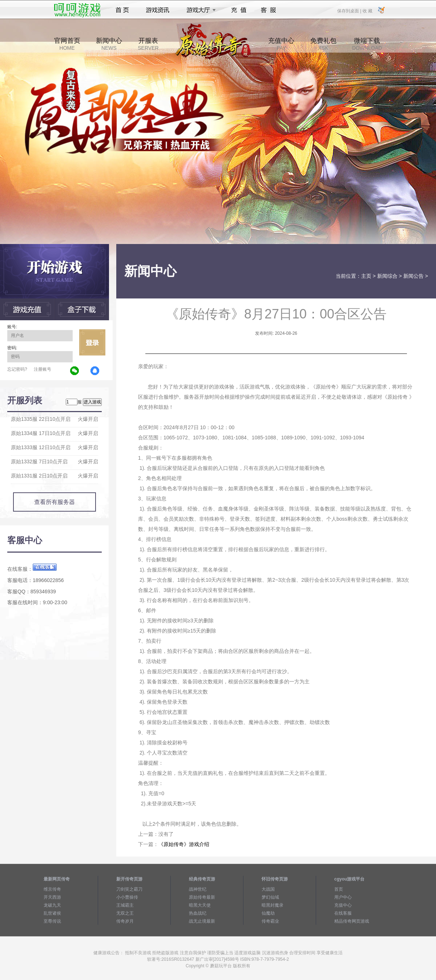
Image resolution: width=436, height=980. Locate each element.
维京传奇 (52, 889)
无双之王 (125, 913)
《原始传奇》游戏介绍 (184, 844)
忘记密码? (17, 369)
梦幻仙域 (270, 897)
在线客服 (343, 913)
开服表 (148, 44)
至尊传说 (52, 921)
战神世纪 (198, 889)
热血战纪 (198, 913)
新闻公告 (413, 276)
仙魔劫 (268, 913)
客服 (269, 10)
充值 (239, 10)
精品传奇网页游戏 (352, 921)
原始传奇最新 (202, 897)
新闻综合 (387, 276)
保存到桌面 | (350, 11)
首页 (122, 10)
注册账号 (43, 369)
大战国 (268, 889)
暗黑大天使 (200, 905)
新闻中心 (109, 44)
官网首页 (67, 44)
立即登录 (92, 342)
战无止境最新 (202, 921)
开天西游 (52, 897)
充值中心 (281, 44)
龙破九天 (52, 905)
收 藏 (367, 11)
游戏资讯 (158, 10)
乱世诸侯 (52, 913)
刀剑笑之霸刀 (129, 889)
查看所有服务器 (54, 502)
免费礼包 (323, 44)
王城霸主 (125, 905)
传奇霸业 (270, 921)
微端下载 (367, 44)
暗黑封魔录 (272, 905)
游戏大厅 (199, 10)
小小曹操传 (127, 897)
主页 (366, 276)
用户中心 (343, 897)
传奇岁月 (125, 921)
